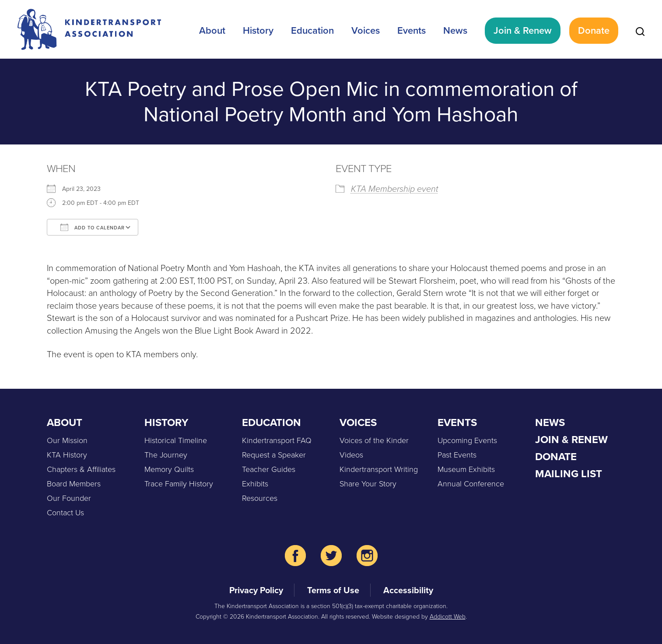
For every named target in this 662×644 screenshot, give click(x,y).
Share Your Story (368, 484)
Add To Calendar (93, 227)
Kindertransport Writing (379, 469)
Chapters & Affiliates (81, 469)
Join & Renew (523, 30)
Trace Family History (179, 484)
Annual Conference (471, 484)
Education (312, 30)
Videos (351, 455)
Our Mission (67, 440)
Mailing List (569, 474)
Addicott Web (448, 617)
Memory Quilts (169, 469)
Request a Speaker (274, 455)
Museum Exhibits (466, 469)
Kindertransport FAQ (277, 440)
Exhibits (255, 484)
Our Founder (69, 498)
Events (412, 30)
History (258, 30)
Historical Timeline (176, 440)
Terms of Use (333, 590)
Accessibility (408, 590)
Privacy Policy (256, 590)
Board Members (74, 484)
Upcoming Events (467, 440)
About (212, 30)
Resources (260, 498)
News (455, 30)
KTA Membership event (395, 189)
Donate (594, 30)
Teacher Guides (269, 469)
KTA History (67, 455)
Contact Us (65, 513)
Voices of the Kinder (374, 440)
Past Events (457, 455)
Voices (366, 30)
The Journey (166, 455)
